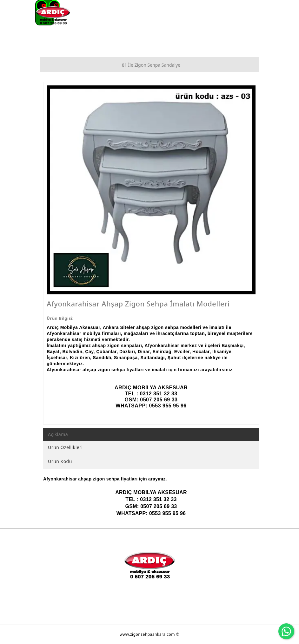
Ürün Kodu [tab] (60, 461)
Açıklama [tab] (58, 434)
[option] (151, 190)
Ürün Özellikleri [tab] (65, 447)
